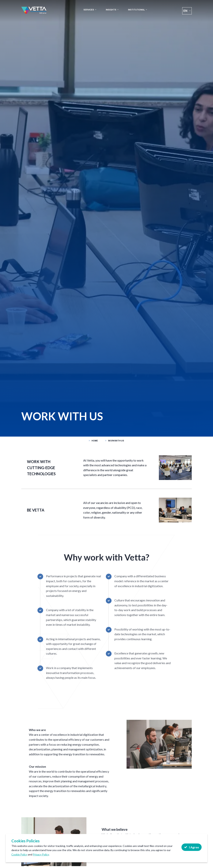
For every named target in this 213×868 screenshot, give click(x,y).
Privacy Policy (41, 854)
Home (95, 441)
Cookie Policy (19, 854)
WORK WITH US (116, 441)
